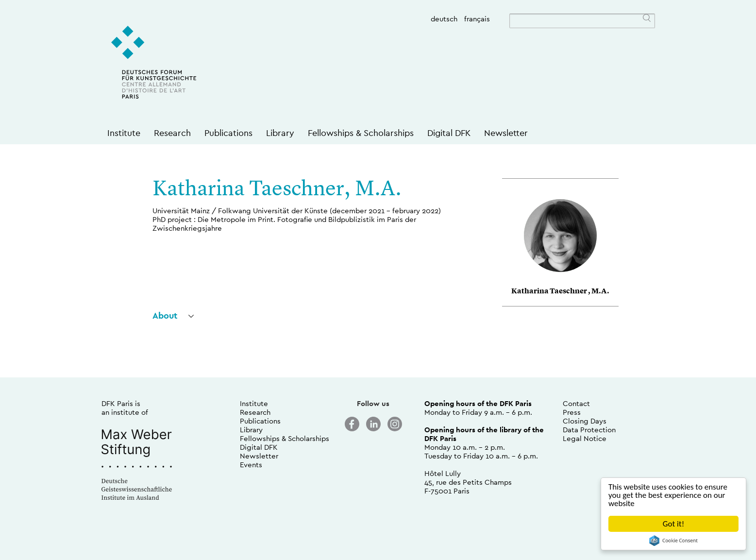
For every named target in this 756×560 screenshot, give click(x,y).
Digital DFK (449, 133)
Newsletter (506, 133)
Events (251, 465)
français (477, 19)
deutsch (444, 19)
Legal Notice (585, 438)
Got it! (673, 524)
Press (572, 412)
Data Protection (589, 430)
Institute (124, 133)
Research (172, 133)
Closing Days (585, 421)
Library (280, 133)
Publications (228, 133)
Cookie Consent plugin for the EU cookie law (673, 541)
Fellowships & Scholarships (361, 133)
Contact (576, 403)
